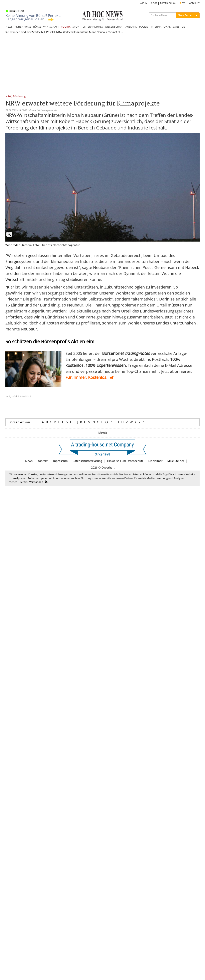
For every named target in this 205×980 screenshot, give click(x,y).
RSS (182, 3)
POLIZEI (144, 27)
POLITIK (66, 27)
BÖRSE (37, 27)
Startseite (38, 32)
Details (23, 482)
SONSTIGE (179, 27)
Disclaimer (155, 461)
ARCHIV (144, 3)
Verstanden (36, 482)
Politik (50, 32)
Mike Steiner (176, 461)
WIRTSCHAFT (51, 27)
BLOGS (154, 3)
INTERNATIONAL (161, 27)
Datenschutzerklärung (87, 461)
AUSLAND (131, 27)
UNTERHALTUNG (93, 27)
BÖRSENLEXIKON (168, 3)
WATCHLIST (194, 3)
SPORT (76, 27)
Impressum (60, 461)
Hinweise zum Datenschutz (125, 461)
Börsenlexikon (19, 422)
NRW (8, 96)
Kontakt (43, 461)
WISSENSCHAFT (114, 27)
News (29, 461)
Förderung (19, 96)
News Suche (185, 15)
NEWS (9, 27)
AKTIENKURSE (23, 27)
